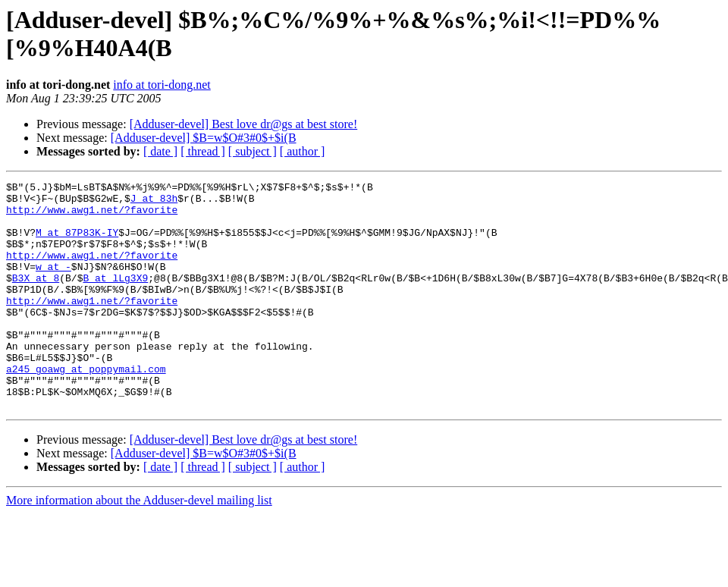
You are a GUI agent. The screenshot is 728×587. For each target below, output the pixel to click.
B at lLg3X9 (115, 298)
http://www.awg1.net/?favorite (92, 216)
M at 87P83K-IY (77, 243)
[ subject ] (253, 151)
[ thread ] (203, 151)
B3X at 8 (36, 298)
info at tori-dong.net (162, 85)
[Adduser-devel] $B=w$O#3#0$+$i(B (204, 138)
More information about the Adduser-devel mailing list (139, 546)
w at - (53, 284)
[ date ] (160, 151)
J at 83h (154, 202)
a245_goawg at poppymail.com (86, 407)
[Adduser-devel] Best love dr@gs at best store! (244, 124)
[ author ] (303, 151)
